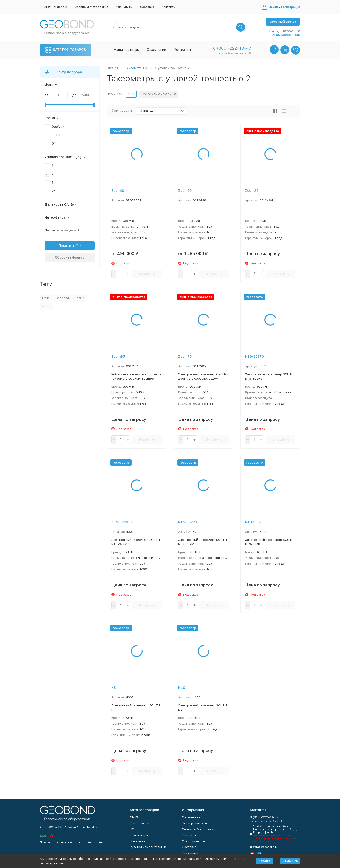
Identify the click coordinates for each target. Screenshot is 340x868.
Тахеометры (134, 68)
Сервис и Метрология (91, 7)
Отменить (290, 861)
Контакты (169, 7)
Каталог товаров (66, 50)
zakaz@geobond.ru (286, 35)
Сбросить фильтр (70, 257)
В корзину (147, 274)
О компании (156, 50)
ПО (132, 829)
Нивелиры (137, 841)
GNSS (134, 817)
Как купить (124, 7)
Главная (112, 68)
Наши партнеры (127, 50)
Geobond (62, 298)
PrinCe (79, 298)
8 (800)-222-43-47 (232, 48)
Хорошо (264, 861)
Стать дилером (55, 7)
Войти (273, 7)
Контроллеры (140, 823)
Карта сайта (96, 842)
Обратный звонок (283, 22)
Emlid (46, 298)
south (46, 306)
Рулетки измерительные (148, 847)
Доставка (147, 7)
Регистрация (291, 7)
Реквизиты (182, 50)
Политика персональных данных (61, 842)
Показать (67, 245)
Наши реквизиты (195, 823)
